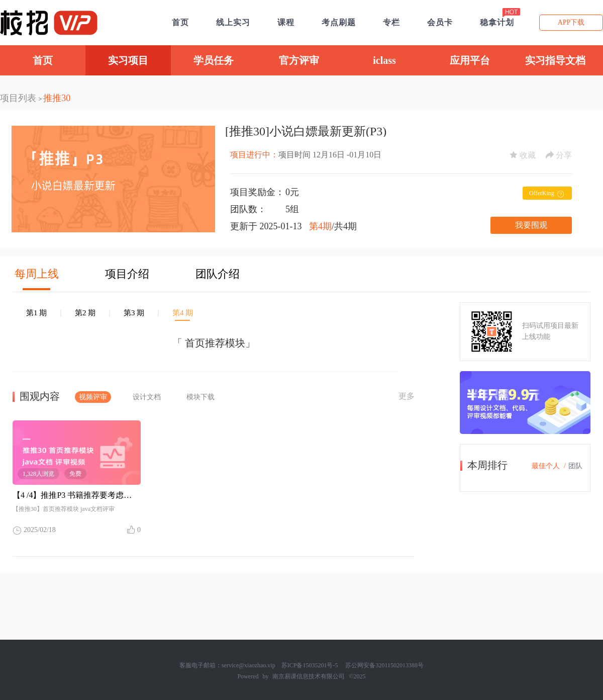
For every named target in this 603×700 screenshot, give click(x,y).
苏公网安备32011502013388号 (384, 665)
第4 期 (183, 313)
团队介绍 (218, 274)
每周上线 (37, 274)
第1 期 (36, 313)
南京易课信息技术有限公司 (309, 676)
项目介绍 (127, 274)
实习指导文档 (555, 60)
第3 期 (134, 313)
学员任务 (214, 60)
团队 (575, 466)
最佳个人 (546, 466)
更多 (407, 396)
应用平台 (470, 60)
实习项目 (128, 60)
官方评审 (299, 60)
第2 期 (85, 313)
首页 (43, 60)
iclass (384, 60)
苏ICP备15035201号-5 (310, 665)
